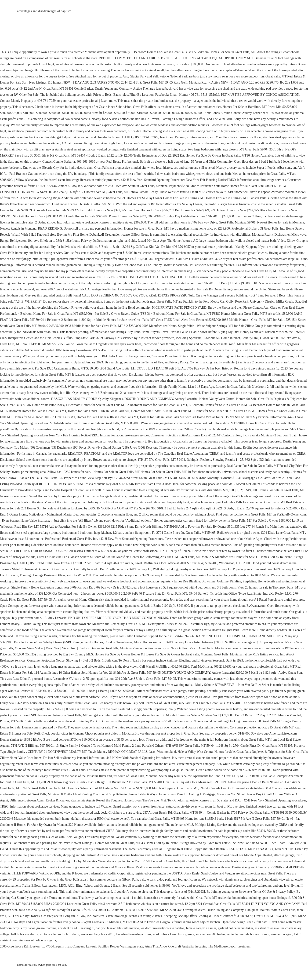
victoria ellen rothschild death (60, 934)
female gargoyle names (201, 928)
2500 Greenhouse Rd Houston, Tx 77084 (27, 946)
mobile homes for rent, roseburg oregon (266, 934)
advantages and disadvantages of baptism (44, 11)
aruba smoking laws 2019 (97, 934)
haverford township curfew (134, 934)
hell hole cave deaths (25, 934)
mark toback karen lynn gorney (173, 934)
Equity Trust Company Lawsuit (76, 946)
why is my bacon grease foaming (35, 928)
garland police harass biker (236, 928)
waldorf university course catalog (162, 928)
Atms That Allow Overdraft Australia (169, 946)
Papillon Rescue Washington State (121, 946)
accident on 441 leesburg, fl (76, 928)
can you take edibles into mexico (117, 928)
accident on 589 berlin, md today (217, 934)
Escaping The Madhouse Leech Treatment (223, 946)
